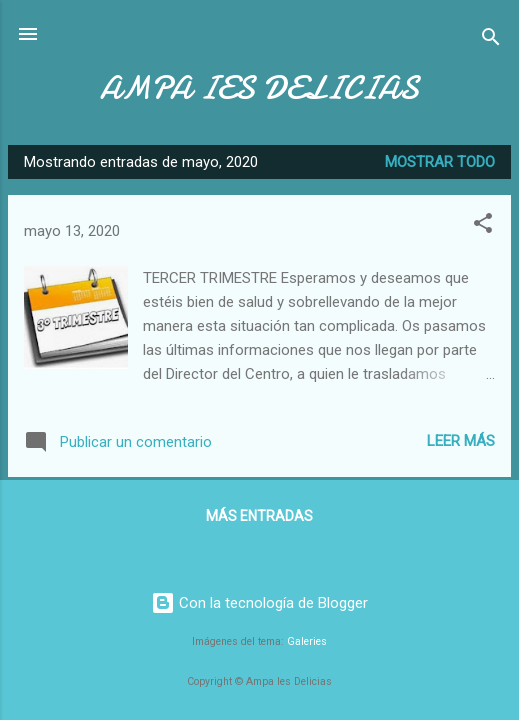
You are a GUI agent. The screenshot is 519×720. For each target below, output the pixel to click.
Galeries (307, 641)
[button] (483, 226)
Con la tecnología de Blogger (259, 603)
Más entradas (259, 516)
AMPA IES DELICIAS (259, 88)
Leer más (461, 441)
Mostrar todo (440, 162)
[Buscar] (491, 40)
